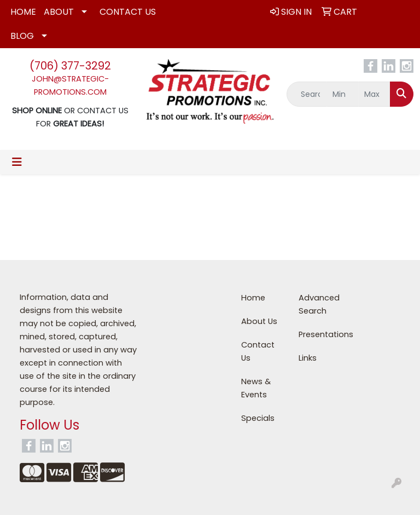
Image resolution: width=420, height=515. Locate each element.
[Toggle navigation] (17, 162)
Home (23, 12)
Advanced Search (319, 304)
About (59, 12)
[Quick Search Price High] (374, 94)
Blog (22, 36)
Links (308, 358)
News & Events (256, 388)
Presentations (321, 334)
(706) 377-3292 (70, 66)
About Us (259, 321)
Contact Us (128, 12)
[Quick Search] (307, 94)
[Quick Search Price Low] (343, 94)
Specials (258, 418)
